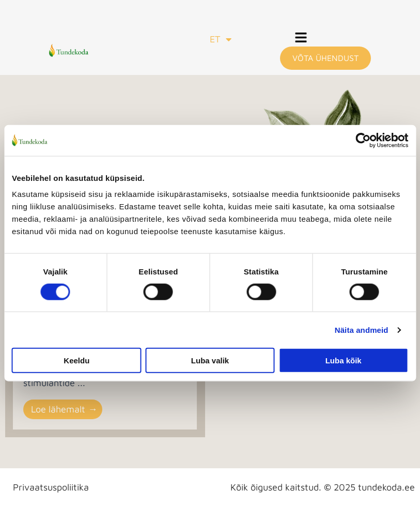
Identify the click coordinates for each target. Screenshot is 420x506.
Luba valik (210, 361)
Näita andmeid (362, 329)
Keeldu (76, 361)
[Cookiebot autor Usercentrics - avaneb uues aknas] (363, 140)
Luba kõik (344, 361)
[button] (301, 39)
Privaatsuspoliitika (51, 487)
